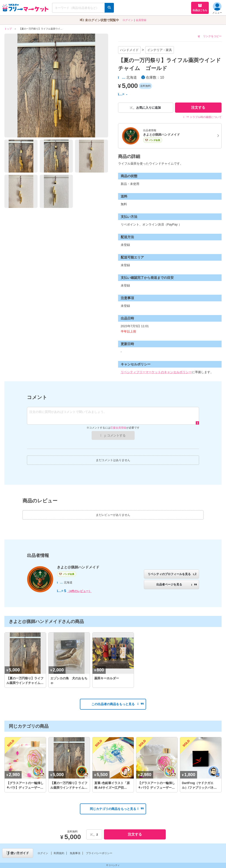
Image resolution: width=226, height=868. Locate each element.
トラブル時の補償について (202, 117)
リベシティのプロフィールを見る (172, 574)
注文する (198, 107)
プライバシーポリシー (99, 853)
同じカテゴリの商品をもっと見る (117, 809)
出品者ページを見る (177, 584)
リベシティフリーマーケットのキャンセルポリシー (156, 372)
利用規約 (59, 853)
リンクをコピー (210, 36)
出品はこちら (200, 8)
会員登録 (141, 20)
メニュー (217, 8)
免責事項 (75, 853)
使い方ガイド (18, 853)
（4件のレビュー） (79, 591)
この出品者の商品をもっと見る (117, 704)
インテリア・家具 (160, 50)
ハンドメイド (129, 50)
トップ (8, 29)
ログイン (128, 20)
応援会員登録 (118, 428)
